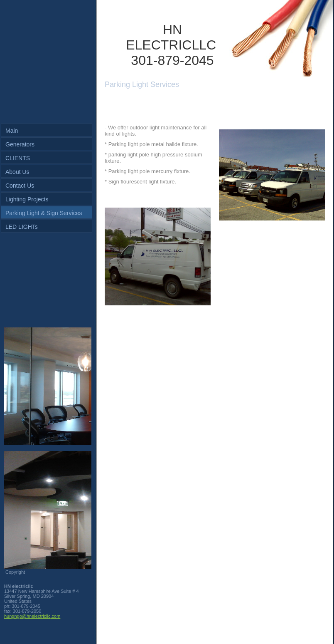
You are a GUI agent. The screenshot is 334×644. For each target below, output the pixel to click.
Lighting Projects (27, 199)
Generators (20, 144)
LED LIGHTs (22, 227)
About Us (17, 172)
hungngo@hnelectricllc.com (32, 616)
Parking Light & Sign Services (44, 213)
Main (12, 131)
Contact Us (20, 186)
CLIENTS (18, 158)
